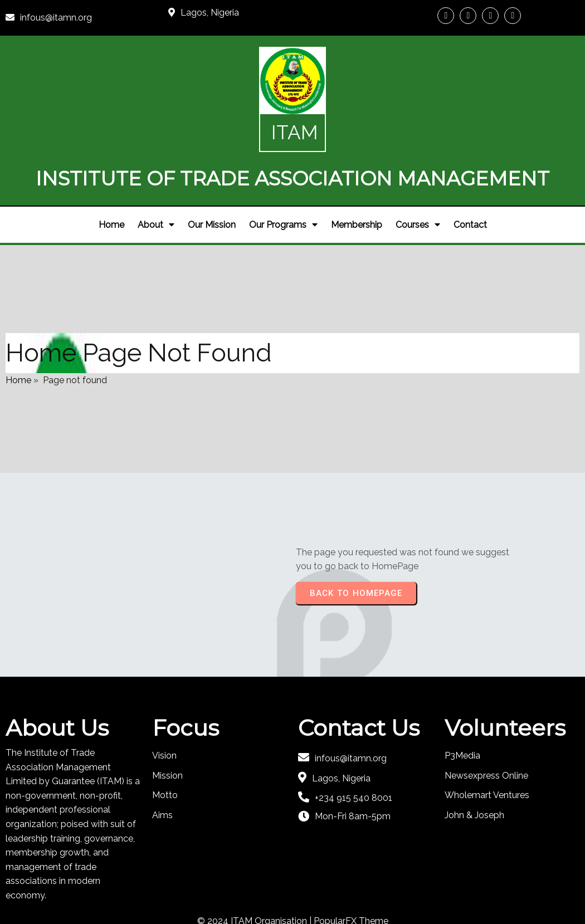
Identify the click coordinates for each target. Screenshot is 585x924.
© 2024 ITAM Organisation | (255, 884)
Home (18, 339)
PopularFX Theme (351, 884)
